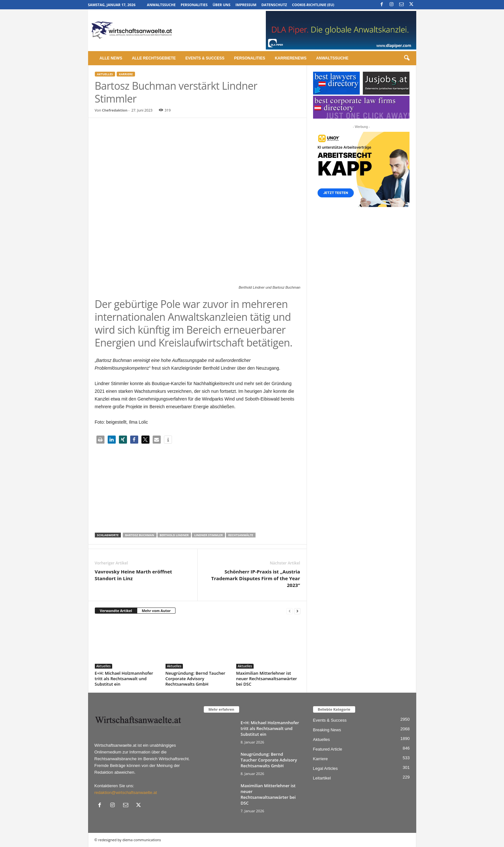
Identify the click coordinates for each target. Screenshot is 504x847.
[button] (407, 58)
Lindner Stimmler (208, 535)
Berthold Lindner (174, 535)
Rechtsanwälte (241, 535)
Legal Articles (325, 768)
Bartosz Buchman (140, 535)
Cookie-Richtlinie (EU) (313, 5)
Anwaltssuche (161, 5)
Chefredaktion (115, 110)
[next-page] (297, 611)
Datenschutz (274, 5)
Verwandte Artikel (116, 611)
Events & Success (205, 58)
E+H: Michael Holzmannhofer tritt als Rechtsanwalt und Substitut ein (124, 679)
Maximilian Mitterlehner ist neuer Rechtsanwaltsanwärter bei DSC (267, 679)
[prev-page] (290, 611)
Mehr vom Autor (156, 611)
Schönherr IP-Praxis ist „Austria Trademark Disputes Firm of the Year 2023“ (256, 578)
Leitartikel (322, 778)
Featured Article (328, 749)
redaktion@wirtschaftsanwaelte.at (126, 793)
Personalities (194, 5)
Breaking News (327, 730)
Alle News (111, 58)
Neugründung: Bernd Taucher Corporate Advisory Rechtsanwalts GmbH (195, 679)
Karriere (126, 74)
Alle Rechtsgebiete (154, 58)
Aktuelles (105, 74)
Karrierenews (291, 58)
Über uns (221, 5)
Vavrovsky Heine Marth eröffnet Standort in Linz (134, 575)
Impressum (246, 5)
